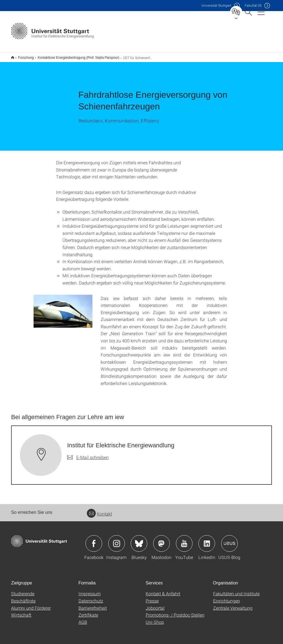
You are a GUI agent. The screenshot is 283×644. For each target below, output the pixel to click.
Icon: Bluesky (139, 540)
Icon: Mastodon (161, 540)
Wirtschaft (21, 611)
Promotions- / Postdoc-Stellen (175, 611)
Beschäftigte (23, 597)
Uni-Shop (155, 618)
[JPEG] (220, 158)
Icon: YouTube (184, 540)
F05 (253, 5)
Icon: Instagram (117, 540)
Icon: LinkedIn (207, 540)
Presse (152, 597)
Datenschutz (91, 597)
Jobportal (155, 604)
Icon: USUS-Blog (229, 540)
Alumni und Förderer (31, 604)
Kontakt (99, 510)
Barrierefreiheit (93, 604)
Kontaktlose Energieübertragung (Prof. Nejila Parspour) (75, 56)
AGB (83, 618)
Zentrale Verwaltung (233, 604)
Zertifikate (88, 611)
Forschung (23, 56)
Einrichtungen (227, 597)
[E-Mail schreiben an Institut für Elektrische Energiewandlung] (88, 454)
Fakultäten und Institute (236, 590)
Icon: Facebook (94, 540)
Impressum (90, 590)
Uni (216, 5)
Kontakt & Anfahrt (163, 590)
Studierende (23, 590)
